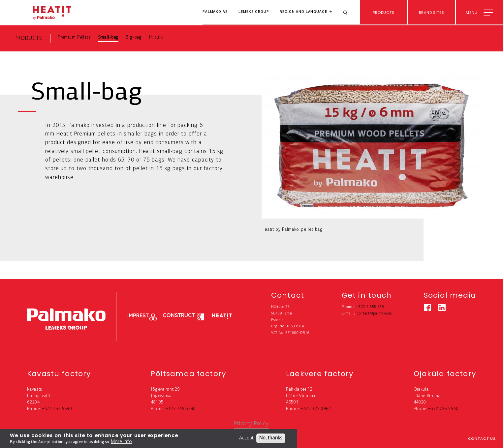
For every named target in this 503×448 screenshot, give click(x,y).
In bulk (156, 37)
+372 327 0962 (316, 409)
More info (121, 443)
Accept (246, 439)
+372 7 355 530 (370, 307)
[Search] (348, 13)
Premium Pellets (74, 37)
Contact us (482, 439)
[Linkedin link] (442, 308)
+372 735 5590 (57, 409)
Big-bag (134, 37)
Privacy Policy (251, 424)
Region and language (303, 12)
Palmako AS (215, 12)
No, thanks (271, 439)
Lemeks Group (254, 12)
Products (29, 38)
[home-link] (52, 13)
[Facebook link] (427, 308)
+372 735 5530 (443, 409)
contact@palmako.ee (374, 314)
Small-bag (108, 37)
